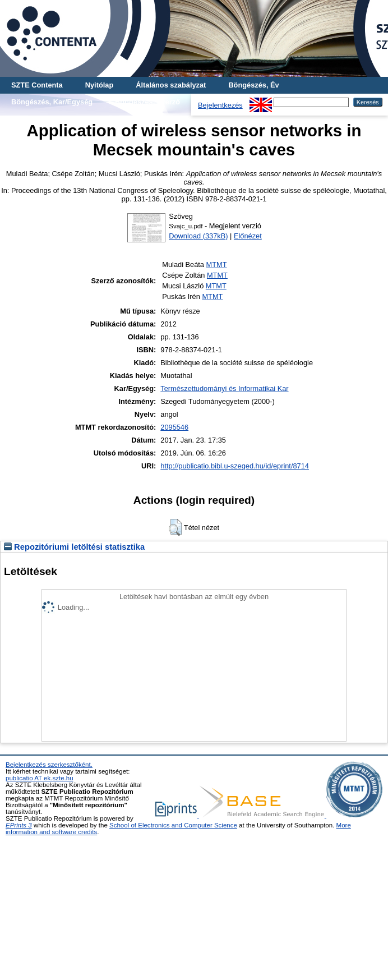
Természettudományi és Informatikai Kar (224, 388)
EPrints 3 (19, 825)
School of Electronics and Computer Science (173, 825)
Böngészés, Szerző (147, 102)
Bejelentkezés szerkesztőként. (49, 765)
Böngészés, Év (253, 85)
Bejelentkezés (220, 105)
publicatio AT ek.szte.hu (40, 778)
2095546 (174, 427)
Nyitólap (99, 85)
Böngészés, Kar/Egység (52, 102)
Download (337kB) (198, 236)
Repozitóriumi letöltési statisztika (74, 547)
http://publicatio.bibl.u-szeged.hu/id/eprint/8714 (235, 466)
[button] (175, 527)
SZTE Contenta (37, 85)
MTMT (217, 264)
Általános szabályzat (171, 85)
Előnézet (248, 236)
